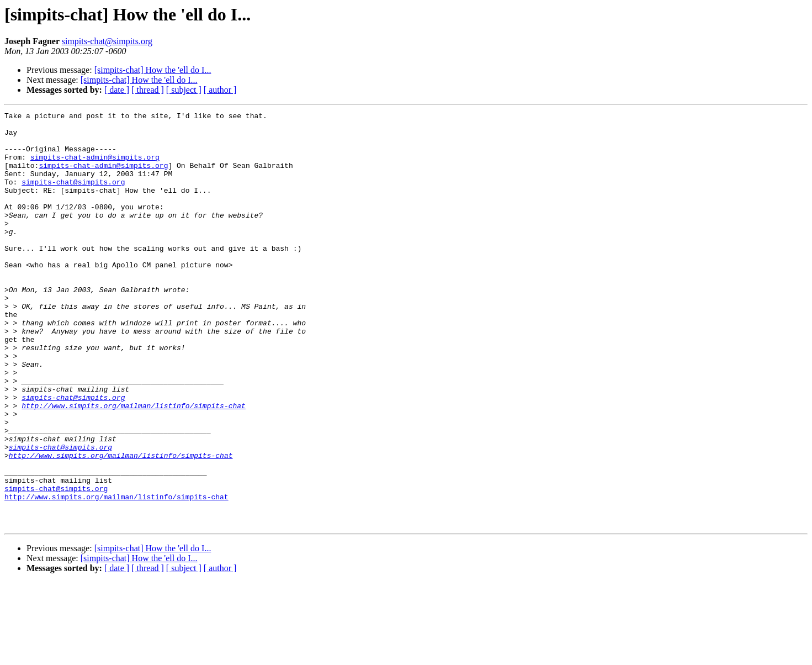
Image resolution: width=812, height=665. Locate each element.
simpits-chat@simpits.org (107, 41)
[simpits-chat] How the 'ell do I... (153, 70)
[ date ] (117, 90)
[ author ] (220, 90)
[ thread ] (148, 90)
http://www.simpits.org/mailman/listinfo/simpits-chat (134, 465)
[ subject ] (184, 90)
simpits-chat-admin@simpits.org (95, 167)
